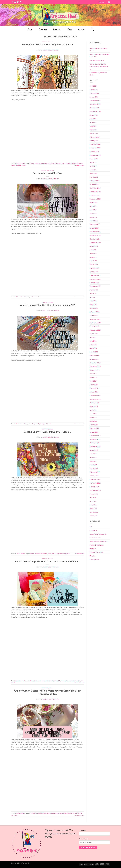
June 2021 (93, 297)
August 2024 (94, 159)
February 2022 (94, 268)
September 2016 (95, 490)
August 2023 (94, 202)
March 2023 (94, 221)
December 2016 (95, 479)
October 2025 (94, 108)
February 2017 (94, 472)
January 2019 (94, 392)
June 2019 (93, 374)
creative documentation (40, 163)
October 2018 (94, 403)
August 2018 (94, 406)
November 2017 (95, 439)
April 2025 (93, 130)
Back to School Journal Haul (37, 681)
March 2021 (94, 308)
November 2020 (95, 323)
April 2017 (93, 465)
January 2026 (94, 97)
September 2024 (95, 155)
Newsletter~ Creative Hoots (99, 541)
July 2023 (93, 206)
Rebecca (56, 50)
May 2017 (93, 461)
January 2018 (94, 432)
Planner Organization (97, 545)
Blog (70, 29)
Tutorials (43, 29)
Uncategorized (95, 559)
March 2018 (94, 425)
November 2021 (95, 279)
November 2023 (95, 192)
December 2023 (95, 188)
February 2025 (94, 137)
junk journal (75, 163)
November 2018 (95, 399)
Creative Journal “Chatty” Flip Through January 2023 (47, 305)
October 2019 (94, 370)
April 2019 (93, 381)
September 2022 (95, 243)
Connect (102, 2)
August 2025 (94, 115)
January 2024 (94, 184)
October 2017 (94, 443)
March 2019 (94, 385)
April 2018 (93, 421)
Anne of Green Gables (36, 813)
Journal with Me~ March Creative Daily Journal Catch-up (99, 66)
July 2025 (93, 119)
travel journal (66, 554)
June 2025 (93, 122)
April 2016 (93, 508)
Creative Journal (47, 42)
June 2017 (93, 457)
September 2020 (95, 330)
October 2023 (94, 195)
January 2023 (94, 228)
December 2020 (95, 319)
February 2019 (94, 388)
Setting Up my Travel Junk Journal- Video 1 (47, 432)
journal (64, 163)
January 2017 (94, 476)
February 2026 (94, 93)
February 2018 (94, 428)
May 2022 (93, 257)
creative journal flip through (37, 424)
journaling (69, 163)
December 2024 (95, 144)
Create (32, 163)
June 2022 (93, 254)
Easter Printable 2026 (97, 60)
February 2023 (94, 224)
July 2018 (93, 410)
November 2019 (95, 366)
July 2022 (93, 250)
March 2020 (94, 352)
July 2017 (93, 454)
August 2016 (94, 494)
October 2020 (94, 326)
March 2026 (94, 90)
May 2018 (93, 417)
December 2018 (95, 396)
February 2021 (94, 312)
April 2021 (93, 304)
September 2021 (95, 286)
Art (91, 527)
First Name (82, 830)
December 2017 (95, 436)
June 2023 (93, 210)
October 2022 (94, 239)
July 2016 (93, 497)
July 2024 (93, 162)
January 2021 (94, 315)
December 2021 (95, 275)
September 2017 (95, 447)
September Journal (21, 165)
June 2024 (93, 166)
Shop (30, 29)
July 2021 (93, 294)
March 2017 (94, 468)
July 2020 (93, 337)
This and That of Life (47, 171)
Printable (93, 549)
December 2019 (95, 363)
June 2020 (93, 341)
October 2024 (94, 152)
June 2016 (93, 501)
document (59, 163)
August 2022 (94, 246)
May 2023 (93, 213)
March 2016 (94, 512)
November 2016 (95, 483)
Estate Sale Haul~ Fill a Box (47, 173)
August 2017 (94, 450)
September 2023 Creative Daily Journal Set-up (47, 44)
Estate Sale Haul (36, 297)
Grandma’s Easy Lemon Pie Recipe (98, 74)
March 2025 (94, 133)
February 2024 (94, 181)
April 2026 (93, 86)
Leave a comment (79, 165)
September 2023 (95, 199)
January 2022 (94, 272)
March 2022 (94, 264)
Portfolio (57, 29)
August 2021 (94, 290)
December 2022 (95, 232)
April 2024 (93, 173)
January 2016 (94, 516)
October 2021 (94, 283)
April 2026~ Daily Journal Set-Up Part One (99, 56)
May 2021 (93, 301)
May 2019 (93, 377)
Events (81, 29)
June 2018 (93, 414)
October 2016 (94, 487)
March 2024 (94, 177)
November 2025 (95, 104)
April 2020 (93, 348)
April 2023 (93, 217)
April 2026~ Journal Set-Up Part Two (99, 49)
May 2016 (93, 505)
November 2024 (95, 148)
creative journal (51, 163)
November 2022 (95, 235)
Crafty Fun (93, 530)
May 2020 (93, 344)
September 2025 (95, 111)
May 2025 (93, 126)
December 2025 (95, 101)
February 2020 (94, 355)
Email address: (84, 839)
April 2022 (93, 261)
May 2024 (93, 170)
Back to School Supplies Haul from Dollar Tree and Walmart (47, 561)
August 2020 (94, 334)
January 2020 (94, 359)
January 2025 (94, 141)
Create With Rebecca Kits (98, 534)
